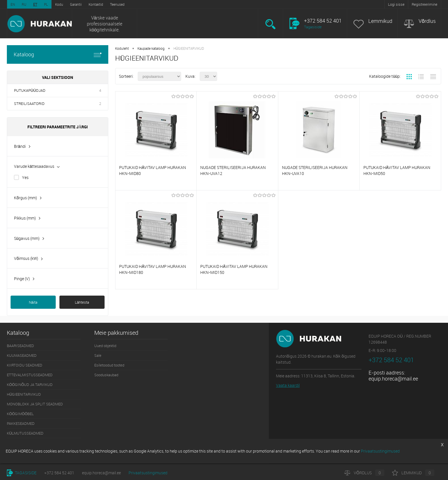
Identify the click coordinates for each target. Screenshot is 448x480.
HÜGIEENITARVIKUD (24, 394)
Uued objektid (105, 346)
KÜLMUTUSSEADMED (25, 433)
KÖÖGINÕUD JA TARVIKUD (30, 385)
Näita (33, 302)
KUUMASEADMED (22, 355)
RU (24, 4)
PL (46, 4)
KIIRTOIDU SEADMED (25, 365)
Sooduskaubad (106, 375)
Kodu (59, 4)
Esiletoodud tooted (109, 365)
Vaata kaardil (288, 385)
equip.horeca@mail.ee (393, 379)
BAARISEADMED (20, 346)
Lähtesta (82, 302)
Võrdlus (427, 21)
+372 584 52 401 (59, 473)
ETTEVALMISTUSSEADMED (30, 375)
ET (35, 4)
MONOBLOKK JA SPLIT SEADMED (35, 404)
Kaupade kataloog (151, 48)
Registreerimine (425, 4)
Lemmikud (380, 21)
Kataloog (58, 54)
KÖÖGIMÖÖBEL (20, 414)
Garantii (76, 4)
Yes (25, 177)
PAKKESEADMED (21, 423)
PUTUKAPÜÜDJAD (30, 90)
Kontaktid (96, 4)
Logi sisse (396, 4)
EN (13, 4)
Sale (98, 355)
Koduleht (122, 48)
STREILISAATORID (29, 103)
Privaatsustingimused (148, 473)
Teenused (117, 4)
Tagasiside (313, 27)
